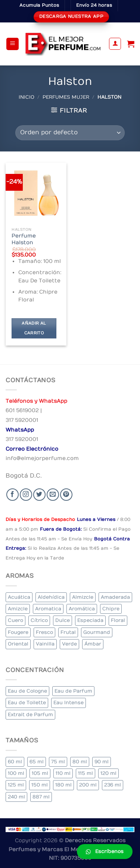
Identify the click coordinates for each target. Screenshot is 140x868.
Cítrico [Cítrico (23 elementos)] (39, 620)
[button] (105, 852)
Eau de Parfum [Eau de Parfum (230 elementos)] (73, 691)
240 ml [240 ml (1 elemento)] (16, 797)
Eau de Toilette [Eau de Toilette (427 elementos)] (27, 703)
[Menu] (13, 44)
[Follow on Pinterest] (66, 495)
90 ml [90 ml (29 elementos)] (102, 762)
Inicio (27, 97)
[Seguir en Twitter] (39, 495)
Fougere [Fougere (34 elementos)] (18, 632)
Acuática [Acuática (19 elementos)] (19, 597)
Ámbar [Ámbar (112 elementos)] (93, 644)
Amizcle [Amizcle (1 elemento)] (18, 609)
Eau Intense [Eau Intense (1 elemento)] (69, 703)
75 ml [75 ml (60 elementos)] (58, 762)
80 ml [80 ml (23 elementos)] (80, 762)
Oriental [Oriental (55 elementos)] (18, 644)
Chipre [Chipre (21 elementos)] (111, 609)
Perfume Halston (24, 239)
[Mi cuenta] (115, 44)
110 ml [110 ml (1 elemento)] (63, 773)
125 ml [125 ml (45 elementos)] (16, 785)
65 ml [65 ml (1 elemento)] (37, 762)
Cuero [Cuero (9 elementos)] (15, 620)
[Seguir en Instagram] (26, 495)
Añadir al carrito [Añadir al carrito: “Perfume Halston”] (34, 328)
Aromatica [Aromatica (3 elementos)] (48, 609)
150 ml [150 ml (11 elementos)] (40, 785)
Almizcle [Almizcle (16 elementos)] (83, 597)
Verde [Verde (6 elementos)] (69, 644)
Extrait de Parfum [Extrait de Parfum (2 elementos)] (30, 714)
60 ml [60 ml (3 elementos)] (15, 762)
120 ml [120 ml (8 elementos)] (108, 773)
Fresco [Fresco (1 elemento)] (44, 632)
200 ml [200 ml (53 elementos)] (88, 785)
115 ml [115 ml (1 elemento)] (85, 773)
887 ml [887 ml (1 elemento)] (41, 797)
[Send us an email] (53, 495)
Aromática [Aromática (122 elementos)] (82, 609)
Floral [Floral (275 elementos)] (118, 620)
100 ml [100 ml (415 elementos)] (16, 773)
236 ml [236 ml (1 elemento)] (113, 785)
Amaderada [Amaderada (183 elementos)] (115, 597)
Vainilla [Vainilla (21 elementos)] (45, 644)
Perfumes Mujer (66, 97)
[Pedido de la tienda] (70, 133)
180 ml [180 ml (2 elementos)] (63, 785)
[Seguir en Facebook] (13, 495)
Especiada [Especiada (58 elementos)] (90, 620)
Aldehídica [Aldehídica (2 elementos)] (51, 597)
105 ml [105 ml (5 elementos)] (40, 773)
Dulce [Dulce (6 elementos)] (63, 620)
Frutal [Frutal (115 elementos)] (68, 632)
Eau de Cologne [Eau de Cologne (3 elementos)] (27, 691)
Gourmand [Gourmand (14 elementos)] (97, 632)
